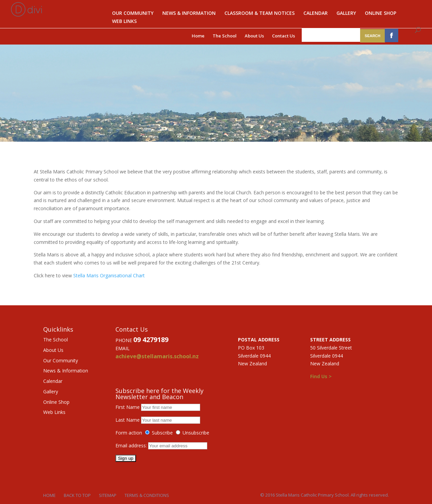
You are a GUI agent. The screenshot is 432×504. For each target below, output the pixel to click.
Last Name (128, 420)
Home (198, 36)
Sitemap (108, 495)
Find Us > (321, 376)
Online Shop (381, 13)
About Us (254, 36)
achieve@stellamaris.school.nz (157, 356)
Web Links (124, 22)
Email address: (132, 445)
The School (225, 36)
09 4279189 (151, 340)
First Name (128, 407)
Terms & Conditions (147, 495)
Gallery (346, 13)
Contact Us (283, 36)
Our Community (133, 13)
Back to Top (77, 495)
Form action (129, 433)
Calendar (316, 13)
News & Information (189, 13)
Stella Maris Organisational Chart (109, 275)
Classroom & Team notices (260, 13)
